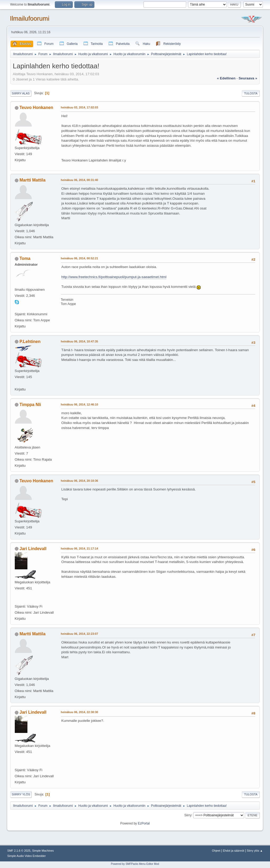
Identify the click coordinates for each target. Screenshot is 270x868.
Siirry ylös (21, 794)
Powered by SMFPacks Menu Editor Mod (135, 864)
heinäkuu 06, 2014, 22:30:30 (79, 712)
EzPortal (144, 823)
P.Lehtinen (30, 342)
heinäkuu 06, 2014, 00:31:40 (79, 180)
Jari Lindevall (33, 549)
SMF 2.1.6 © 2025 (19, 851)
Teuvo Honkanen (36, 108)
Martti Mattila (33, 180)
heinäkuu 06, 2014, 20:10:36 (79, 481)
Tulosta (251, 93)
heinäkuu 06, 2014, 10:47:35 (79, 341)
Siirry (188, 815)
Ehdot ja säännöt (233, 851)
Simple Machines (43, 851)
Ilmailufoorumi (30, 18)
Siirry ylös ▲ (255, 851)
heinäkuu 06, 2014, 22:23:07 (79, 634)
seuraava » (248, 78)
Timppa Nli (30, 405)
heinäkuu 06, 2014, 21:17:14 (79, 549)
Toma (25, 258)
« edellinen (226, 78)
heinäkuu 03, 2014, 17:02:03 (79, 107)
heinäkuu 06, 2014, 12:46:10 (79, 404)
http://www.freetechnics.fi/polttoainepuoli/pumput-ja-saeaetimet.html (114, 277)
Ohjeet (216, 851)
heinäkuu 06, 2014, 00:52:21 (79, 258)
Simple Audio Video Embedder (27, 856)
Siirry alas (21, 93)
